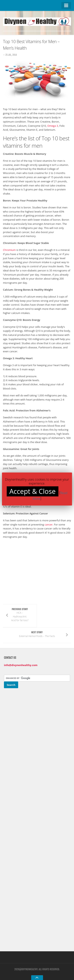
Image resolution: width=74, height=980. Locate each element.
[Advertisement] (36, 575)
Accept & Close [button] (33, 491)
